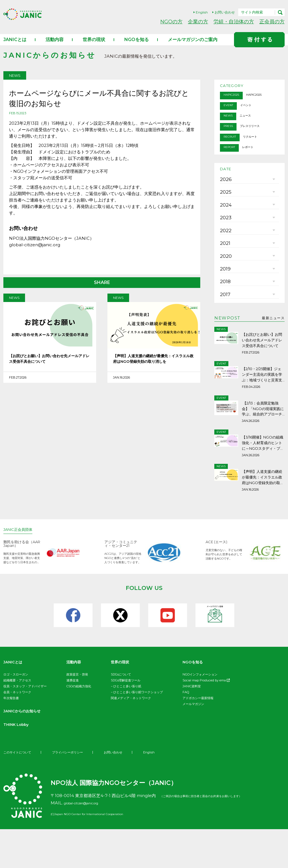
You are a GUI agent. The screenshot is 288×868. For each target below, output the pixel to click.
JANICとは (15, 45)
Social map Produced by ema (206, 719)
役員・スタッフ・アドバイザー (25, 725)
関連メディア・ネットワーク (131, 737)
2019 (225, 314)
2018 (225, 330)
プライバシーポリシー (71, 791)
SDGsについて (121, 713)
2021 (224, 280)
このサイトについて (19, 791)
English (202, 12)
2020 (225, 297)
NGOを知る (137, 45)
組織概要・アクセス (17, 719)
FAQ (186, 731)
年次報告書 (11, 737)
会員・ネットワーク (17, 731)
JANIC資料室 (192, 725)
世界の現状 (94, 45)
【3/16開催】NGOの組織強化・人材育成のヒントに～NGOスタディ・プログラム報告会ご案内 (263, 487)
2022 (225, 263)
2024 (225, 229)
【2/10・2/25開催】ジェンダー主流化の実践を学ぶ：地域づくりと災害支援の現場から (262, 425)
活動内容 (55, 45)
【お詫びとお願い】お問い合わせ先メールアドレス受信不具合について (49, 366)
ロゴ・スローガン (16, 713)
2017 (225, 347)
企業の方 (198, 22)
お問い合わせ (225, 12)
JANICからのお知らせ (26, 750)
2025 (225, 212)
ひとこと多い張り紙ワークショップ (138, 731)
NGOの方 (171, 22)
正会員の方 (272, 22)
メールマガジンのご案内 (193, 45)
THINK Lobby (19, 763)
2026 (225, 195)
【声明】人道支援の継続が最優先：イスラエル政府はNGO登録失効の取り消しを (154, 367)
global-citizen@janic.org (89, 842)
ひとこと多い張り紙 (127, 725)
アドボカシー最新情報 (198, 737)
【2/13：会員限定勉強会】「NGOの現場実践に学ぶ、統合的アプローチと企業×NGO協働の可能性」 (263, 456)
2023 (225, 246)
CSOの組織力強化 (79, 725)
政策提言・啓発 (77, 713)
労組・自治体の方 (234, 22)
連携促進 (73, 719)
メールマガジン (193, 743)
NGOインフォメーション (200, 713)
